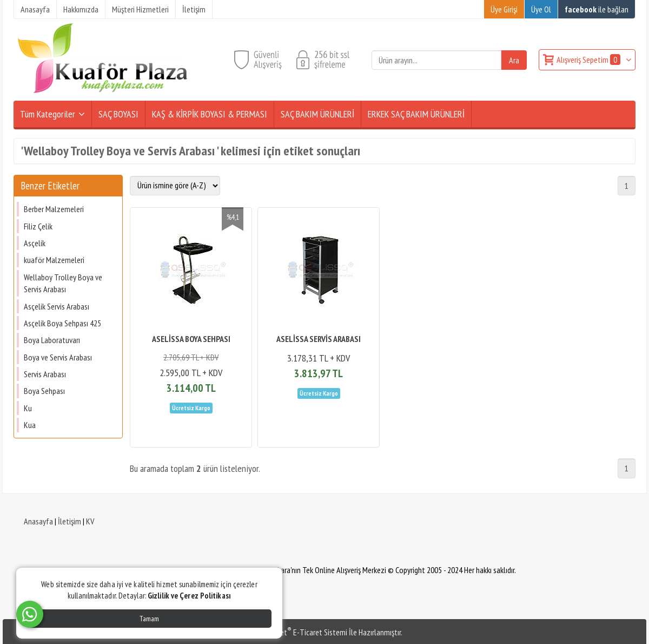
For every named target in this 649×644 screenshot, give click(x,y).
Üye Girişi (504, 9)
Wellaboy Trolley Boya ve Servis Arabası (63, 283)
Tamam (149, 619)
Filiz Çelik (38, 226)
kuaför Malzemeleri (54, 260)
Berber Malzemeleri (54, 209)
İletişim (69, 521)
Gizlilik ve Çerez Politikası (189, 596)
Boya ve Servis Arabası (58, 357)
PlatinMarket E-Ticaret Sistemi (297, 632)
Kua (30, 425)
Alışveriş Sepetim (589, 60)
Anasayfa (38, 521)
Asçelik (35, 243)
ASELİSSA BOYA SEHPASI (191, 339)
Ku (28, 408)
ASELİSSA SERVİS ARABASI (319, 339)
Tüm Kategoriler (48, 114)
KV (90, 521)
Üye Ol (541, 9)
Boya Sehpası (44, 391)
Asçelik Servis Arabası (57, 306)
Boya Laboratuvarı (52, 340)
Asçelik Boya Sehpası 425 (62, 323)
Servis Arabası (45, 374)
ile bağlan (597, 9)
